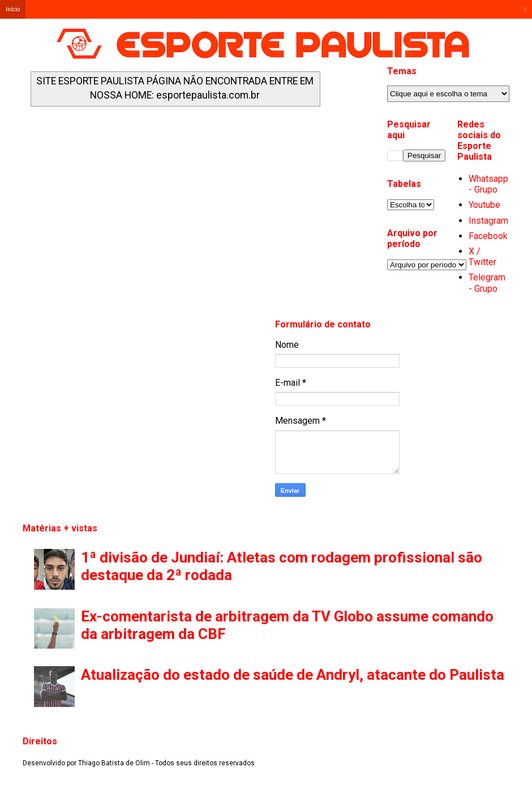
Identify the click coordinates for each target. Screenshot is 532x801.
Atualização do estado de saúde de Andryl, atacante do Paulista (293, 675)
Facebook (488, 236)
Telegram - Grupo (487, 283)
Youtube (484, 205)
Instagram (488, 221)
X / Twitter (482, 257)
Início (13, 9)
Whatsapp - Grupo (488, 184)
